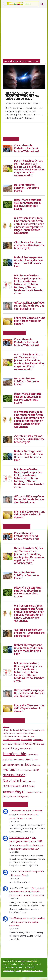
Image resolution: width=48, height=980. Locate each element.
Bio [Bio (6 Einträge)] (24, 736)
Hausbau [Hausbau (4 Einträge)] (6, 749)
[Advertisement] (24, 34)
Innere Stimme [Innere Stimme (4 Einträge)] (32, 755)
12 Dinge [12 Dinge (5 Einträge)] (6, 727)
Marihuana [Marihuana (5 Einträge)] (36, 765)
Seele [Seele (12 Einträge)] (25, 786)
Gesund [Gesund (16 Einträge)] (19, 744)
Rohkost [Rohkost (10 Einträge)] (7, 786)
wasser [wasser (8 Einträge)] (30, 792)
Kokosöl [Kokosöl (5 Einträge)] (21, 760)
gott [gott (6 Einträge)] (43, 744)
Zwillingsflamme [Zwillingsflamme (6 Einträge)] (10, 796)
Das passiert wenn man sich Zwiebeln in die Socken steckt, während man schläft (27, 892)
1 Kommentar (34, 103)
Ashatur (10, 103)
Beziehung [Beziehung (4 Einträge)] (18, 736)
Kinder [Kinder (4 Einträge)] (15, 760)
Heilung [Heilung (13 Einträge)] (14, 748)
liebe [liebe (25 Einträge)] (28, 764)
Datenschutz (8, 971)
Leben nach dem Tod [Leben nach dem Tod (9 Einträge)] (13, 765)
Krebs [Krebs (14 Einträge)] (29, 759)
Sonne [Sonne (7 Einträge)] (32, 786)
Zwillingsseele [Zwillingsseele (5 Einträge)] (23, 797)
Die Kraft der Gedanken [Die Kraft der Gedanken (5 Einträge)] (11, 740)
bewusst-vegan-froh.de (28, 961)
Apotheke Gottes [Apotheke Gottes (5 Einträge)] (9, 733)
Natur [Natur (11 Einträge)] (36, 770)
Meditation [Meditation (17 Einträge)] (10, 770)
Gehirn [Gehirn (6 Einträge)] (10, 744)
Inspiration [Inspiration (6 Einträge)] (7, 760)
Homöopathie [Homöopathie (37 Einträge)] (14, 754)
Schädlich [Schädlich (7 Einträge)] (17, 786)
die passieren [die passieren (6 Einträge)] (26, 740)
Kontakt (19, 967)
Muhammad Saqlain (19, 811)
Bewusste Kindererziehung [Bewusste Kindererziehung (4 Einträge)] (26, 733)
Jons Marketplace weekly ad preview (27, 918)
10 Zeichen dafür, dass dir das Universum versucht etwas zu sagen (26, 814)
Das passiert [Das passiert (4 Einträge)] (31, 736)
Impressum (29, 967)
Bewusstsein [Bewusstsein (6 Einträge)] (8, 736)
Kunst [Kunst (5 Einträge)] (36, 760)
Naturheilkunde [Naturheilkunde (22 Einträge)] (14, 775)
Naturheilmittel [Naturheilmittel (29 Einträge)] (15, 781)
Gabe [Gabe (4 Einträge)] (5, 744)
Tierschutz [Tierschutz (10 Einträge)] (8, 792)
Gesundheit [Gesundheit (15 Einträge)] (33, 744)
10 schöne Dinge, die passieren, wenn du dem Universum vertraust (22, 96)
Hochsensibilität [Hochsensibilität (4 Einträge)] (26, 749)
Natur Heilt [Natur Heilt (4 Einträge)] (31, 781)
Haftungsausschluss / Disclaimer (29, 971)
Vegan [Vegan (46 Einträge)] (20, 791)
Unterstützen (8, 967)
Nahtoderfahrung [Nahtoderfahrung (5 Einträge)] (25, 770)
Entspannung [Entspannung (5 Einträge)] (38, 740)
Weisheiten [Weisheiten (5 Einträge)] (39, 792)
